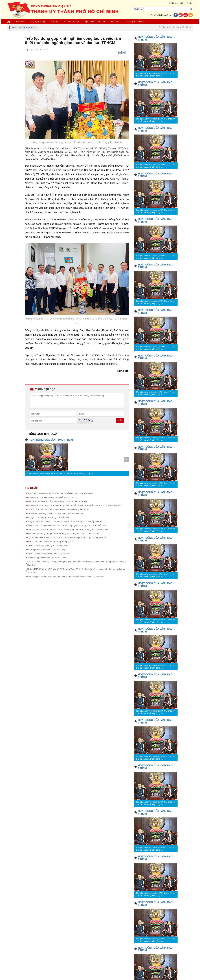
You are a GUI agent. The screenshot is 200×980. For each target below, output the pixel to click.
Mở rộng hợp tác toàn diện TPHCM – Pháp (46, 550)
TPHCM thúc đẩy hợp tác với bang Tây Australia (49, 554)
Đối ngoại (116, 22)
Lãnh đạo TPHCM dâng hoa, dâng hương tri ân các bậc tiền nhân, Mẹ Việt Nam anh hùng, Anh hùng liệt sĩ (75, 505)
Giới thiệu (173, 3)
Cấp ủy (55, 22)
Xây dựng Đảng (38, 22)
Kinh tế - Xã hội (72, 22)
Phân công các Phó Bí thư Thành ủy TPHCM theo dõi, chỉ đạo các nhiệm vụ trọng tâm (66, 577)
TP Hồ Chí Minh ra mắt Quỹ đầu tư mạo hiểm (48, 546)
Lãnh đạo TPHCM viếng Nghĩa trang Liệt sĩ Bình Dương (52, 497)
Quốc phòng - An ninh (95, 22)
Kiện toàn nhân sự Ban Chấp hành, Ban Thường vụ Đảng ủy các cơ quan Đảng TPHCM (67, 538)
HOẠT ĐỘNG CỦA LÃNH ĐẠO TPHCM (51, 440)
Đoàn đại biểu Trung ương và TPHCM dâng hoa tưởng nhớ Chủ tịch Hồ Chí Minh (64, 533)
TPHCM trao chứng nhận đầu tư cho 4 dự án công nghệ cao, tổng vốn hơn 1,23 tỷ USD (67, 525)
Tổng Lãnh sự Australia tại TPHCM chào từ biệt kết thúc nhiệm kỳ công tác (60, 473)
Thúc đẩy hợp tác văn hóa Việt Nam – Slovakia (48, 558)
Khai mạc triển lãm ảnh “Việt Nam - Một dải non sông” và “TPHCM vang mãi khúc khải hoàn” (68, 529)
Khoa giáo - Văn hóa (135, 22)
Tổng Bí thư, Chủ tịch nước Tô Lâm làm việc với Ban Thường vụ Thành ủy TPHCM (65, 521)
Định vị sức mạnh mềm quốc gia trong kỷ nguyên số (51, 542)
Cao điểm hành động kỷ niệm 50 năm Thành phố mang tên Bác (56, 513)
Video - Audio (186, 3)
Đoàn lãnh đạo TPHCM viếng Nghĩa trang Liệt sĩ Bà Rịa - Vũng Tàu (57, 501)
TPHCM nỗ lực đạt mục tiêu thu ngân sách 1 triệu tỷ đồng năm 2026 (58, 509)
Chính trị (20, 22)
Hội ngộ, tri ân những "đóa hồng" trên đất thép (48, 517)
